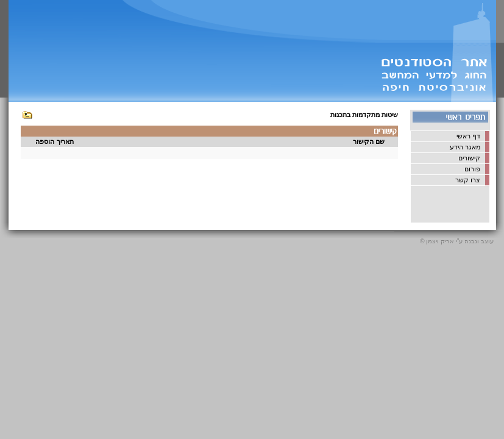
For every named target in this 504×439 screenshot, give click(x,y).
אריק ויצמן (440, 241)
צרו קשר (468, 180)
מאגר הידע (465, 147)
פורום (472, 169)
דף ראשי (468, 136)
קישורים (469, 158)
